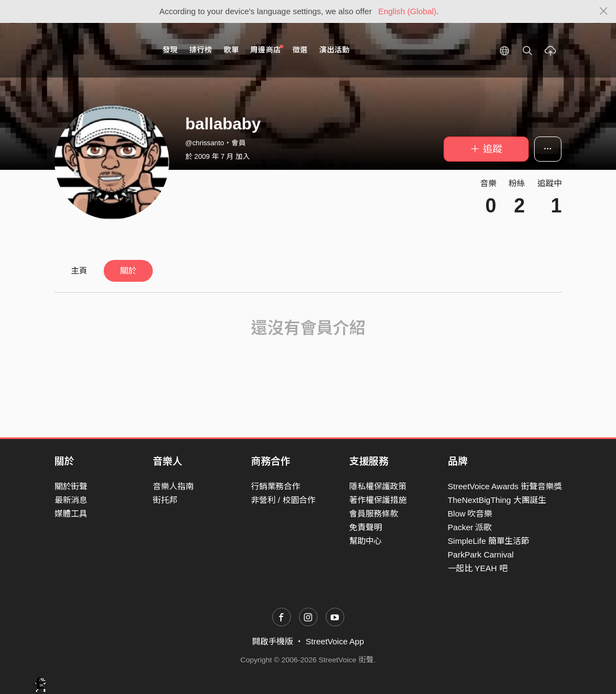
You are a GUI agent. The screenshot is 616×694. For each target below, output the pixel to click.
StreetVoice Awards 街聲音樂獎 (505, 486)
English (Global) (407, 11)
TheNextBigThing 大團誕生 (497, 500)
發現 (170, 50)
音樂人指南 (173, 486)
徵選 (300, 50)
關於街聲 (71, 486)
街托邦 (165, 500)
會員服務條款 (374, 514)
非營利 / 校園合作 (283, 500)
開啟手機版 (273, 641)
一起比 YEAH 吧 (478, 568)
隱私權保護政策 (378, 486)
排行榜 (201, 50)
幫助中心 (366, 541)
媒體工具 (71, 514)
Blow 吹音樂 (470, 514)
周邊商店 (267, 49)
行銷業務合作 (276, 486)
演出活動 (334, 50)
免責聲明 (366, 527)
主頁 (79, 271)
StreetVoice (100, 50)
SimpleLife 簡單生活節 (489, 541)
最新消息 (71, 500)
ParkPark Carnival (481, 554)
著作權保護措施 (378, 500)
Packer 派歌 (470, 527)
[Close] (604, 11)
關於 (128, 271)
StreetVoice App (335, 641)
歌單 (231, 50)
